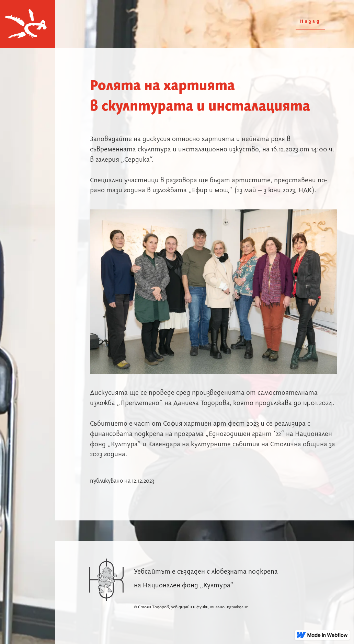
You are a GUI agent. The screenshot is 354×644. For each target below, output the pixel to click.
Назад (310, 21)
